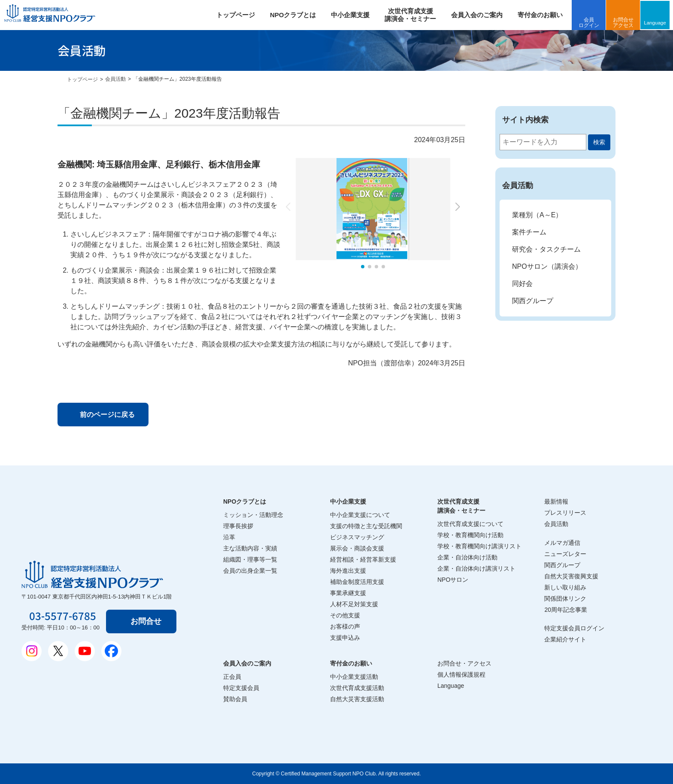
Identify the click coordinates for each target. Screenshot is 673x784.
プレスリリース (565, 513)
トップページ (237, 15)
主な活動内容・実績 (250, 548)
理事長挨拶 (238, 526)
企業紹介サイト (565, 639)
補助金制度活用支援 (357, 582)
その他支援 (345, 615)
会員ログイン (591, 23)
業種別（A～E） (537, 215)
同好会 (522, 284)
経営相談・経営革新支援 (363, 559)
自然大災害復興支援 (571, 576)
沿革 (229, 537)
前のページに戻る (109, 415)
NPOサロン (453, 580)
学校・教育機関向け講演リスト (479, 546)
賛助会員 (235, 699)
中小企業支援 (352, 15)
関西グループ (533, 301)
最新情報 (556, 501)
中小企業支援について (360, 515)
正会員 (232, 677)
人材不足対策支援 (354, 604)
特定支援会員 (241, 688)
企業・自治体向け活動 (467, 557)
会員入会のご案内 (479, 15)
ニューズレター (565, 554)
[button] (363, 267)
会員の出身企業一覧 (250, 571)
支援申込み (345, 638)
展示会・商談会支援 (357, 548)
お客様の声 (345, 626)
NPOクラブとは (295, 15)
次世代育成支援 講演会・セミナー (412, 15)
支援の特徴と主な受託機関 (366, 526)
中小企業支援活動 (354, 677)
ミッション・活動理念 (253, 515)
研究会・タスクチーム (546, 249)
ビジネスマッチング (357, 537)
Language (658, 22)
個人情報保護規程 (461, 675)
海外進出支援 (348, 571)
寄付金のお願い (542, 15)
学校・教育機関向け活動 (470, 535)
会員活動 (115, 79)
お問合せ (148, 621)
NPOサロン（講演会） (547, 266)
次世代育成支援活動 (357, 688)
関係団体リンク (565, 599)
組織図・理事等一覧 (250, 559)
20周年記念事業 (566, 610)
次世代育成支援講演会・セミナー (461, 506)
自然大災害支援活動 (357, 699)
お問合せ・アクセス (464, 663)
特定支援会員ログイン (574, 628)
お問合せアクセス (625, 23)
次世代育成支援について (470, 524)
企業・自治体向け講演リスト (476, 568)
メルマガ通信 (562, 543)
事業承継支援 (348, 593)
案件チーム (529, 232)
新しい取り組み (565, 587)
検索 (599, 142)
